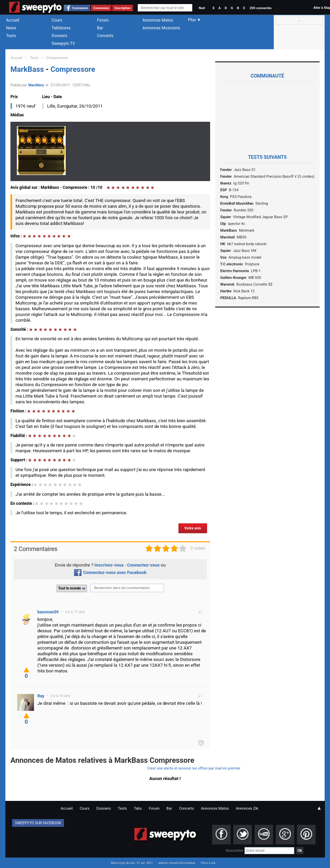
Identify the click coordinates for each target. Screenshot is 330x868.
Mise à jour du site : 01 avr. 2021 (132, 863)
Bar (100, 28)
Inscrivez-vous (109, 565)
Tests (11, 36)
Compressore (57, 58)
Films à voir (208, 863)
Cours (57, 20)
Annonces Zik (247, 808)
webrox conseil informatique (177, 863)
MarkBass (28, 69)
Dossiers (59, 36)
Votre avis (193, 528)
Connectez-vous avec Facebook (110, 572)
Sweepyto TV (63, 44)
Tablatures (61, 28)
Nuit (202, 8)
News (11, 28)
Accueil (13, 20)
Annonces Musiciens (161, 28)
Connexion (80, 8)
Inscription (123, 8)
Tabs (138, 808)
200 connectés (260, 8)
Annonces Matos (158, 20)
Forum (103, 20)
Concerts (105, 36)
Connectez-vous (144, 565)
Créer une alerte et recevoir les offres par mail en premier (194, 768)
